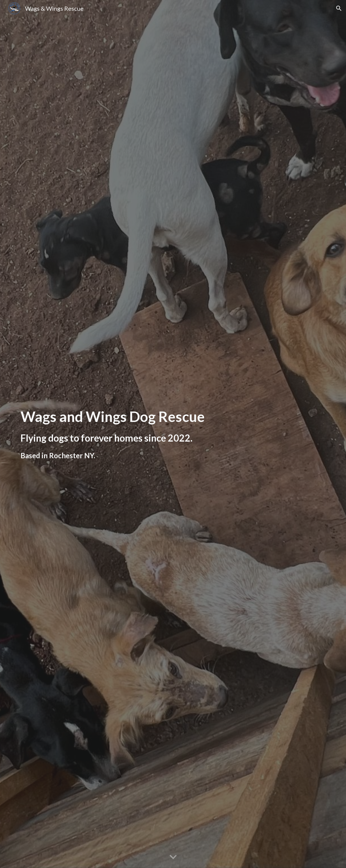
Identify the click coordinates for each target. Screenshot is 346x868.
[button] (339, 8)
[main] (120, 434)
